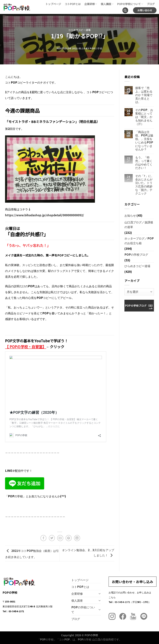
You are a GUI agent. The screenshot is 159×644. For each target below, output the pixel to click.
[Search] (125, 10)
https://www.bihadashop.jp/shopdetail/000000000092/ (45, 215)
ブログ (151, 4)
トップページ (53, 4)
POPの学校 (96, 48)
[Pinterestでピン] (69, 538)
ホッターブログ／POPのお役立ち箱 (139, 241)
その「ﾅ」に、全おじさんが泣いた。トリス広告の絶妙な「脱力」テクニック (145, 185)
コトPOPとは (73, 4)
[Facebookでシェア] (44, 538)
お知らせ (130, 215)
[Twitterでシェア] (52, 538)
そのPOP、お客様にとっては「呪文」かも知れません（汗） (144, 117)
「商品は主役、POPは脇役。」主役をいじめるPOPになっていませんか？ (144, 141)
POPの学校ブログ (136, 254)
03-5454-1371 (122, 602)
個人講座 (107, 4)
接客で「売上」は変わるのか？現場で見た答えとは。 (144, 95)
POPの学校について (130, 4)
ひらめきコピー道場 (79, 30)
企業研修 (91, 4)
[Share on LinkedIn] (77, 538)
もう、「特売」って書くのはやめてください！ (144, 163)
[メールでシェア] (60, 538)
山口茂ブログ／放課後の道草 (139, 224)
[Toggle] (100, 594)
